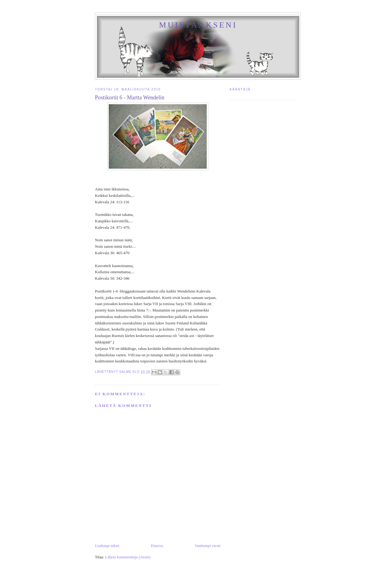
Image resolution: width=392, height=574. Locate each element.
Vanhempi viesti (208, 546)
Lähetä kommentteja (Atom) (128, 557)
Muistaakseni (198, 25)
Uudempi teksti (107, 546)
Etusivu (157, 546)
